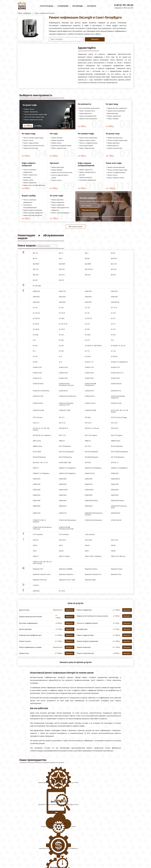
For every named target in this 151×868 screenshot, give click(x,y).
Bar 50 (35, 259)
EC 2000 (62, 319)
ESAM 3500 (37, 490)
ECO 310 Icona (38, 417)
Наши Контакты (25, 854)
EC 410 (113, 329)
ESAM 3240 (63, 484)
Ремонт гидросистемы (85, 635)
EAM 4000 (88, 297)
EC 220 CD (88, 319)
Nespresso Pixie (116, 574)
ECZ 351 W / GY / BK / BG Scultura (41, 429)
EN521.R (36, 468)
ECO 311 (62, 417)
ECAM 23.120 (89, 367)
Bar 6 (61, 259)
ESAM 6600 (37, 506)
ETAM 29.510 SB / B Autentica (39, 521)
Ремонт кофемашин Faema (29, 845)
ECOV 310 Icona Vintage (119, 417)
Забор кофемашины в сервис (30, 647)
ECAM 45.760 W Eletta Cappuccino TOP (66, 404)
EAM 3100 (62, 291)
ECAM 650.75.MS (65, 410)
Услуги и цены (46, 6)
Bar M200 (36, 264)
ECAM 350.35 (63, 391)
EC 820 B (88, 357)
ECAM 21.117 (89, 362)
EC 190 (113, 313)
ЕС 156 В (62, 591)
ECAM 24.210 (37, 378)
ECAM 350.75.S (116, 391)
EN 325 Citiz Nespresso (66, 452)
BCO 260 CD (89, 269)
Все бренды (78, 6)
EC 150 (87, 308)
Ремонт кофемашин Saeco (29, 842)
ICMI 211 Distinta (64, 556)
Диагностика (24, 610)
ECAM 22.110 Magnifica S (119, 362)
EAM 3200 (88, 291)
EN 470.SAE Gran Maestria (120, 452)
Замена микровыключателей (30, 617)
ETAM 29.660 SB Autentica (93, 520)
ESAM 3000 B (115, 479)
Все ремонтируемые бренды (30, 850)
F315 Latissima (64, 534)
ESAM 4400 (89, 495)
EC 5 (34, 340)
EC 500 (61, 340)
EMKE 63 (88, 441)
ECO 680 (88, 417)
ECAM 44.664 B (38, 403)
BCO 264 (36, 275)
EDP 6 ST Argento (117, 435)
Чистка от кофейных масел (87, 623)
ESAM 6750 (63, 513)
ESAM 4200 (37, 495)
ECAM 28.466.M (116, 384)
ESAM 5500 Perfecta (91, 501)
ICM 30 (113, 545)
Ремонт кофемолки (84, 610)
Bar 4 (87, 253)
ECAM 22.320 (37, 367)
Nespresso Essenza (91, 569)
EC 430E (88, 335)
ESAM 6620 (63, 506)
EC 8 (60, 357)
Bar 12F (35, 253)
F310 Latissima (38, 534)
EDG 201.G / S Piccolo (92, 428)
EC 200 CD (36, 319)
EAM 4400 (62, 302)
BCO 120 (114, 264)
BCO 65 (113, 275)
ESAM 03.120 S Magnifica (93, 468)
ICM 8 (87, 551)
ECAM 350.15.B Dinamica (41, 391)
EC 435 (113, 335)
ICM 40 (61, 551)
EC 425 (61, 335)
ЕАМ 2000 (36, 591)
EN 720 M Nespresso (118, 457)
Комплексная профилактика (30, 635)
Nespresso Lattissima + (66, 574)
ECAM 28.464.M (38, 384)
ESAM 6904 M (115, 513)
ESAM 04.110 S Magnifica (41, 473)
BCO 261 (114, 269)
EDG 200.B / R (63, 428)
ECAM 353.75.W (38, 396)
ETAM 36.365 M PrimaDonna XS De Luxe (42, 528)
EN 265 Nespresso (117, 446)
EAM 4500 (88, 302)
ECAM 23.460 (89, 373)
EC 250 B (36, 324)
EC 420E (36, 335)
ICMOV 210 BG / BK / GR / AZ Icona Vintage (42, 563)
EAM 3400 (36, 297)
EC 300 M (36, 329)
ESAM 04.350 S (90, 473)
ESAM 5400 (37, 501)
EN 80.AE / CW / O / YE (40, 463)
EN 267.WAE (37, 452)
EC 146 (61, 308)
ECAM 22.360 (63, 367)
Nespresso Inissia (117, 569)
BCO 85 (35, 280)
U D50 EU (36, 585)
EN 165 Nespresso (65, 446)
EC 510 (87, 340)
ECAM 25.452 (63, 378)
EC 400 (87, 329)
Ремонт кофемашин (27, 835)
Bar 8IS (87, 259)
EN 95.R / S (115, 463)
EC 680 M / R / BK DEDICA (93, 346)
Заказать (95, 39)
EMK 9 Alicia (37, 441)
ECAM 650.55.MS (38, 410)
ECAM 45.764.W (90, 403)
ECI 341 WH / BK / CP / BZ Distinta (119, 411)
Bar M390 (88, 264)
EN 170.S (88, 446)
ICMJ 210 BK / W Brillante (93, 556)
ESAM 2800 (89, 479)
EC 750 (35, 357)
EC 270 (87, 324)
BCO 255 (62, 269)
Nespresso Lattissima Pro (93, 574)
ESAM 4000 (115, 490)
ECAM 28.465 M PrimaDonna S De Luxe (66, 385)
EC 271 (113, 324)
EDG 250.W (115, 428)
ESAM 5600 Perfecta (118, 501)
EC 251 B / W (63, 324)
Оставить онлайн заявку (100, 854)
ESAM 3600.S (89, 490)
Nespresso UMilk (90, 580)
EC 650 (61, 346)
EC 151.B (114, 308)
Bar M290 (62, 264)
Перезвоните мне (89, 210)
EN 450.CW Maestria (92, 452)
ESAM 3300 (89, 484)
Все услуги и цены (76, 227)
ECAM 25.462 (89, 378)
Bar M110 (114, 259)
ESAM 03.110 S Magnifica (67, 468)
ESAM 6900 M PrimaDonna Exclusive (94, 514)
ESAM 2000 (115, 473)
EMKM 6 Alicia (38, 446)
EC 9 (60, 362)
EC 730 (113, 351)
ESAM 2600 (63, 479)
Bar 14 (61, 253)
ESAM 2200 (37, 479)
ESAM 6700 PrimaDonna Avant (119, 507)
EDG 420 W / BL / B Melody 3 (42, 435)
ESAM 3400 (115, 484)
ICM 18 (35, 545)
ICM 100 (36, 540)
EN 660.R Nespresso (39, 457)
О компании (63, 6)
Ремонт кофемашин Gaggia (29, 848)
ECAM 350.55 (89, 391)
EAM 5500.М (115, 302)
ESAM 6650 (89, 506)
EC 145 (35, 308)
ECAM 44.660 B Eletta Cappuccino (118, 397)
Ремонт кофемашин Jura (28, 837)
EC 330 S (62, 329)
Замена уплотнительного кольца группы (92, 616)
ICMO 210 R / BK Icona (118, 556)
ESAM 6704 (37, 513)
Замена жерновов (84, 647)
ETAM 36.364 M (116, 520)
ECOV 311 (36, 423)
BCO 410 (62, 275)
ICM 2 (61, 545)
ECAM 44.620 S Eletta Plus (68, 396)
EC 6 (112, 340)
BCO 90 (61, 280)
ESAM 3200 (37, 484)
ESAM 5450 (63, 501)
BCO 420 (88, 275)
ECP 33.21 (88, 423)
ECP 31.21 (62, 423)
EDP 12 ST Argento (91, 435)
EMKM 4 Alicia (116, 441)
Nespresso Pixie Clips (40, 580)
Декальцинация (25, 629)
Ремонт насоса (25, 641)
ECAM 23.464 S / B (117, 373)
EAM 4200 (114, 297)
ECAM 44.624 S (90, 396)
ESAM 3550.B (63, 490)
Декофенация (82, 629)
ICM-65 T (36, 556)
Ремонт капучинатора (85, 653)
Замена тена (24, 653)
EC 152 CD (36, 313)
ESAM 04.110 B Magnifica (119, 468)
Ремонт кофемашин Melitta (29, 840)
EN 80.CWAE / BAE (65, 463)
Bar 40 (113, 253)
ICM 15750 (114, 540)
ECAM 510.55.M (116, 403)
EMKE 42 (62, 441)
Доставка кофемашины (28, 623)
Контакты (92, 6)
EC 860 (35, 362)
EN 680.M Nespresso (92, 457)
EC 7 (34, 351)
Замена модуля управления (87, 641)
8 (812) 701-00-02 (124, 5)
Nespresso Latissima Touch (42, 574)
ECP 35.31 (114, 423)
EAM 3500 (62, 297)
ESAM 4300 (63, 495)
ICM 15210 (62, 540)
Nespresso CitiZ (38, 569)
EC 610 (35, 346)
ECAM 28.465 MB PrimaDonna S (90, 385)
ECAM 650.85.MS (90, 410)
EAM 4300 (36, 302)
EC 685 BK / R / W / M (118, 346)
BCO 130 (36, 269)
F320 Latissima (90, 534)
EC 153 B (62, 313)
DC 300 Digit (37, 286)
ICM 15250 (88, 540)
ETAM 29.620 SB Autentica (68, 520)
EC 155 (87, 313)
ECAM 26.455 (115, 378)
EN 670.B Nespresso (65, 457)
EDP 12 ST (62, 435)
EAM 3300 (114, 291)
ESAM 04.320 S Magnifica (67, 473)
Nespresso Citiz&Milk (66, 569)
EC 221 (113, 319)
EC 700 (61, 351)
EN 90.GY (88, 463)
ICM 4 (35, 551)
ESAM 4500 (115, 495)
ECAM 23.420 (37, 373)
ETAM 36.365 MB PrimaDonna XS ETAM (66, 528)
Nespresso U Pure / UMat (67, 580)
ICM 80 (113, 551)
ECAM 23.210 (115, 367)
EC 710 (87, 351)
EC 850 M (114, 357)
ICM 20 (87, 545)
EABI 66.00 (36, 291)
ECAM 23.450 (63, 373)
